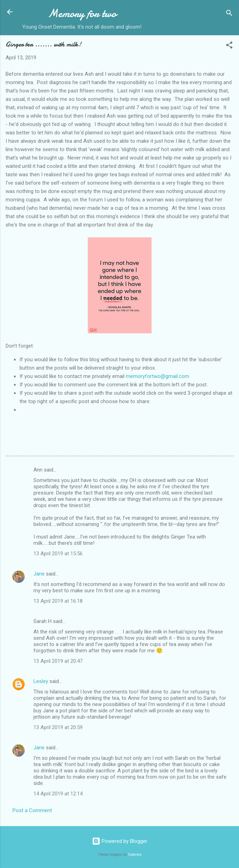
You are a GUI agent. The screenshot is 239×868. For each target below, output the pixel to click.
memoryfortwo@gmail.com (157, 376)
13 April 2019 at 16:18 (58, 601)
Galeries (135, 855)
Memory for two (82, 13)
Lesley (41, 681)
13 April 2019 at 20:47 (58, 661)
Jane (39, 574)
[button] (229, 46)
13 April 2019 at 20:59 (58, 727)
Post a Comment (32, 810)
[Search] (229, 14)
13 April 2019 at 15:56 (58, 554)
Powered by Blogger (120, 841)
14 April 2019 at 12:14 (58, 794)
